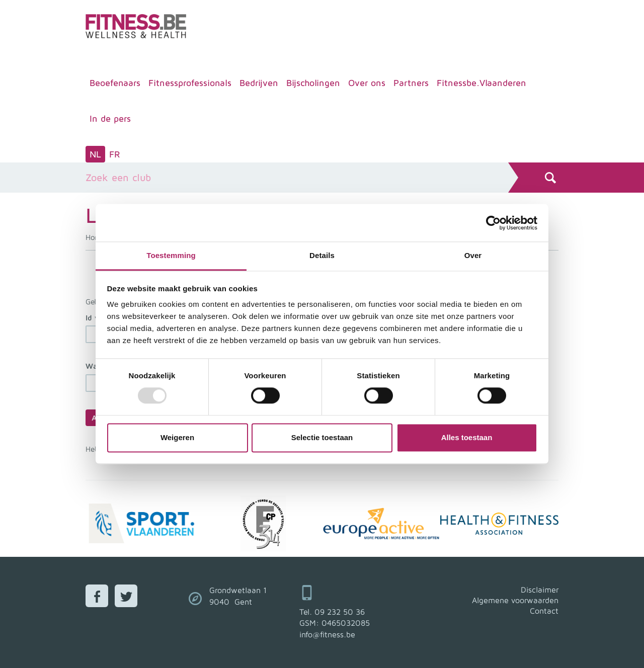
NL (95, 154)
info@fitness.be (327, 634)
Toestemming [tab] (171, 255)
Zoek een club (118, 177)
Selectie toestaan (322, 437)
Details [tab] (322, 255)
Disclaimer (540, 590)
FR (114, 154)
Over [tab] (473, 255)
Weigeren (177, 437)
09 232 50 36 (340, 612)
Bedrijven (259, 83)
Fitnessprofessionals (190, 83)
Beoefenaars (115, 83)
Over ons (367, 83)
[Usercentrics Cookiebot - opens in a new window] (493, 223)
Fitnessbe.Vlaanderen (481, 83)
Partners (411, 83)
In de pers (110, 118)
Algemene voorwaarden (515, 600)
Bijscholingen (313, 83)
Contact (544, 611)
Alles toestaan (467, 437)
